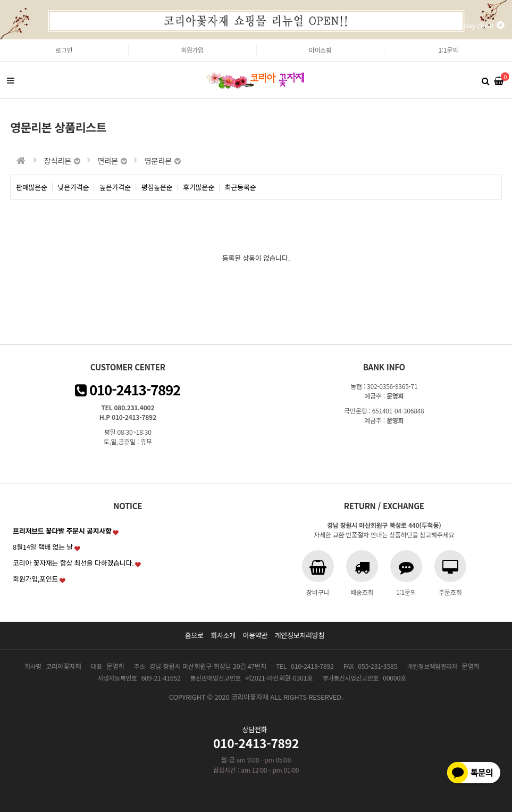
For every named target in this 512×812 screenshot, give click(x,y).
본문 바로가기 (0, 40)
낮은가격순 (74, 187)
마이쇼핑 (320, 50)
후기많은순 (199, 187)
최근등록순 (241, 187)
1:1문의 (448, 50)
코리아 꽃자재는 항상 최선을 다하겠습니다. (73, 563)
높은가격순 (115, 187)
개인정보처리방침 (300, 635)
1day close (482, 25)
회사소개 (223, 635)
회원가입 (192, 50)
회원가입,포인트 (35, 579)
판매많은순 (32, 187)
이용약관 (255, 635)
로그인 (64, 50)
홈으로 (194, 635)
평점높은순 (157, 187)
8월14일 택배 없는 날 (43, 547)
